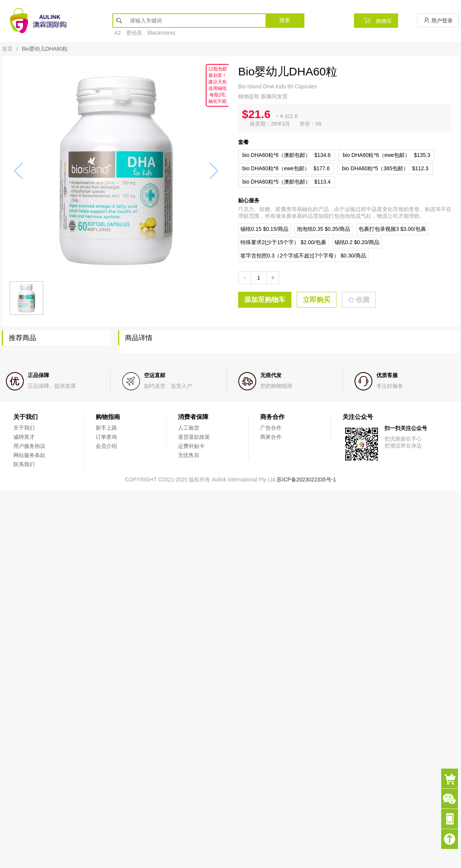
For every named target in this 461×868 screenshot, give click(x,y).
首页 (7, 49)
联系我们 (24, 464)
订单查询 (106, 437)
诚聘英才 (24, 437)
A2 (118, 33)
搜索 (285, 20)
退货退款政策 (194, 437)
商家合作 (271, 437)
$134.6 (287, 155)
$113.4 (287, 182)
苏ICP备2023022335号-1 (306, 480)
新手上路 (106, 428)
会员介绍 (106, 446)
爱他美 (134, 33)
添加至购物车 (265, 300)
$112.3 (385, 168)
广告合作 (271, 428)
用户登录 (438, 20)
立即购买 (317, 300)
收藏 (359, 300)
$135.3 (387, 155)
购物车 (376, 20)
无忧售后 (189, 455)
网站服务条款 (29, 455)
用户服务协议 (29, 446)
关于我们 (24, 428)
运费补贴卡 (191, 446)
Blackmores (161, 33)
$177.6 (286, 168)
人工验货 (189, 428)
